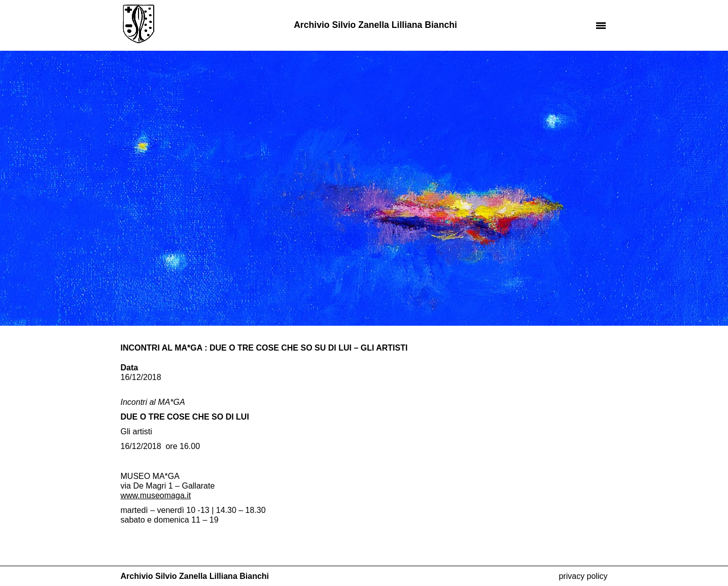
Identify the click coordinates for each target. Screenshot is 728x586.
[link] (156, 495)
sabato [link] (133, 520)
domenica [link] (171, 520)
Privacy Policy (583, 576)
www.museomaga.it (156, 495)
